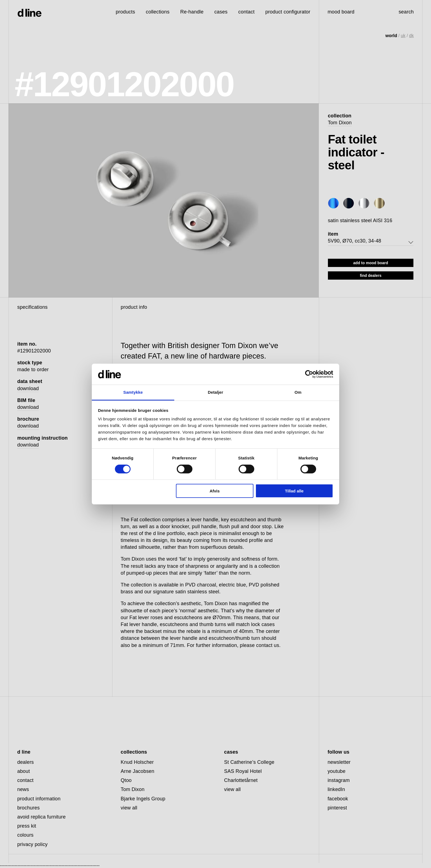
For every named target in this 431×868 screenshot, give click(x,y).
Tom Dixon (340, 123)
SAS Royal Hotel (243, 771)
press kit (27, 826)
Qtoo (126, 780)
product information (39, 799)
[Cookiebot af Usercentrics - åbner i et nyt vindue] (309, 374)
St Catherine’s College (249, 762)
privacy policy (33, 844)
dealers (26, 762)
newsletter (339, 762)
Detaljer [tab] (215, 392)
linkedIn (336, 789)
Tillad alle (294, 491)
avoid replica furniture (42, 817)
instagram (339, 780)
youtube (337, 771)
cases (221, 12)
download (28, 388)
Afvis (215, 491)
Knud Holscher (137, 762)
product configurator (288, 12)
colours (25, 835)
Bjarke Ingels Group (143, 799)
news (23, 789)
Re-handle (192, 12)
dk (411, 36)
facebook (338, 799)
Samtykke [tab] (133, 392)
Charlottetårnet (241, 780)
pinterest (337, 808)
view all (129, 808)
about (24, 771)
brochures (29, 808)
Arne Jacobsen (137, 771)
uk (403, 36)
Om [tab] (298, 392)
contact (25, 780)
